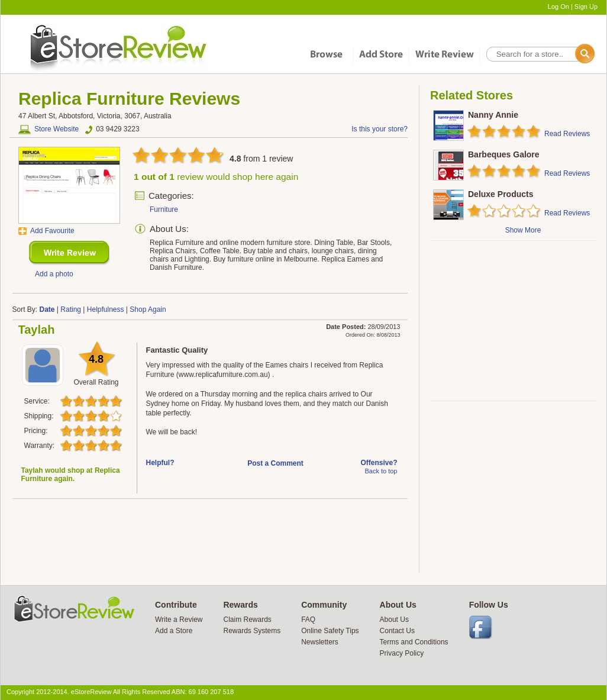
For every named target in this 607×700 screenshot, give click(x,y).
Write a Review (179, 620)
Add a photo (54, 274)
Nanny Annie (493, 115)
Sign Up (586, 7)
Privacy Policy (402, 653)
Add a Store (174, 631)
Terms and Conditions (414, 642)
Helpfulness (106, 309)
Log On (558, 7)
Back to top (381, 471)
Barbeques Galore (504, 154)
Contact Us (397, 631)
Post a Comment (275, 463)
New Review (70, 253)
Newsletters (320, 642)
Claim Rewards (247, 620)
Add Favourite (52, 231)
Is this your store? (380, 129)
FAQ (308, 620)
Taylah (37, 330)
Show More (523, 230)
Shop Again (148, 309)
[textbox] (540, 54)
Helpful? (160, 463)
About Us (394, 620)
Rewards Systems (252, 631)
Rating (71, 309)
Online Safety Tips (330, 631)
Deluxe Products (501, 194)
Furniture (164, 209)
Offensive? (379, 463)
